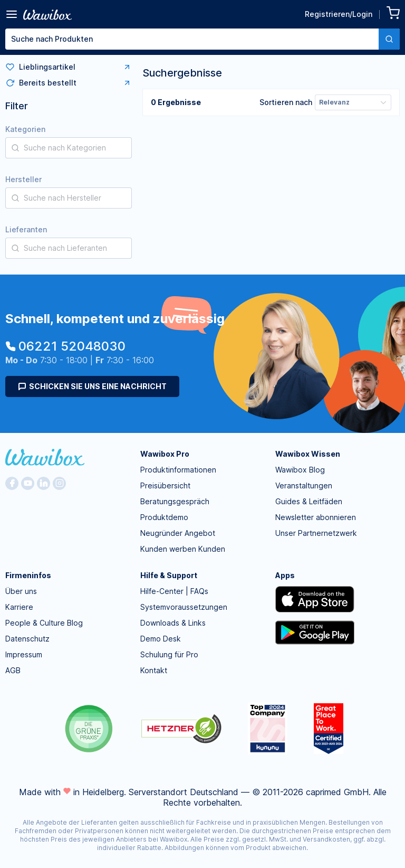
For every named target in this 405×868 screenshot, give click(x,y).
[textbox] (192, 39)
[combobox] (202, 39)
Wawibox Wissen (308, 454)
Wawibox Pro (165, 454)
